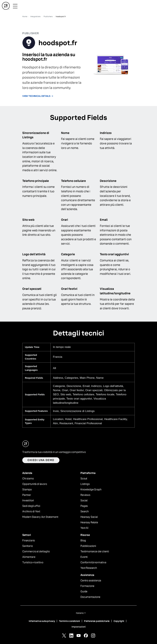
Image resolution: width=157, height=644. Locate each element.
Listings (85, 484)
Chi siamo (28, 479)
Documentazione (90, 597)
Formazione (87, 586)
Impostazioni (79, 627)
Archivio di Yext (31, 512)
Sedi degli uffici (31, 506)
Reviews (85, 495)
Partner (27, 495)
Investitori (28, 501)
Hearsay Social (89, 517)
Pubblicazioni (88, 546)
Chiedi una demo (41, 460)
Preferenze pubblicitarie (97, 621)
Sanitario (28, 546)
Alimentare (29, 557)
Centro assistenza (91, 581)
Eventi (84, 557)
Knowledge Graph (91, 490)
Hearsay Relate (89, 522)
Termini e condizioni (69, 621)
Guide (84, 592)
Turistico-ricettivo (33, 563)
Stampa (27, 490)
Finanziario (29, 541)
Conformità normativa (93, 563)
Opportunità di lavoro (35, 484)
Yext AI (84, 528)
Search (85, 512)
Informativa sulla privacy (42, 621)
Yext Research (89, 568)
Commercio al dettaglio (36, 552)
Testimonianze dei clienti (95, 552)
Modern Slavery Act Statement (40, 517)
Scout (84, 479)
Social (84, 501)
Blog (83, 541)
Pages (84, 506)
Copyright (119, 621)
